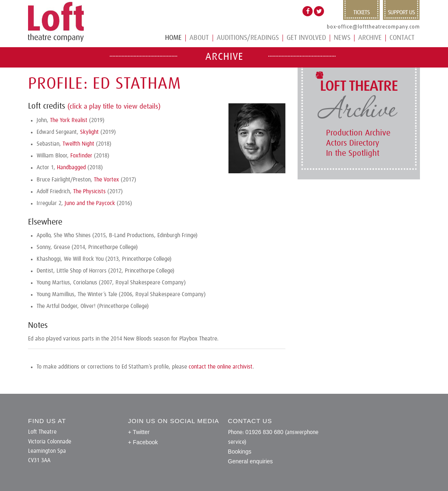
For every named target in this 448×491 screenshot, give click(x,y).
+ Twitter (139, 432)
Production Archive (358, 133)
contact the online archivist (221, 367)
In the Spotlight (353, 153)
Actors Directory (353, 143)
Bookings (240, 452)
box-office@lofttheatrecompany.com (373, 27)
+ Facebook (143, 442)
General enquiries (251, 461)
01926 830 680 (264, 432)
